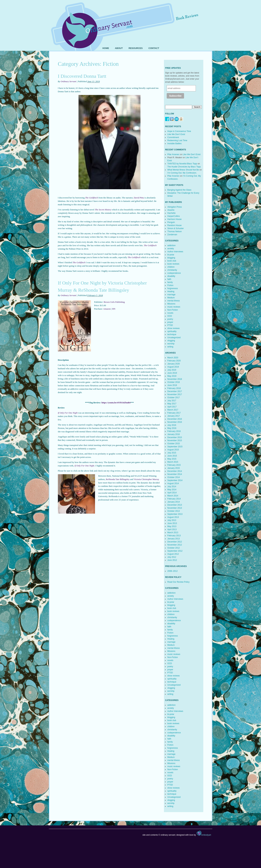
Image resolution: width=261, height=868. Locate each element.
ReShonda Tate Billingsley (118, 479)
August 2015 (173, 450)
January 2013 (174, 539)
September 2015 (175, 447)
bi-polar (171, 255)
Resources (136, 48)
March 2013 (173, 533)
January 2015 (174, 468)
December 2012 (175, 542)
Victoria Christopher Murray (147, 479)
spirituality (172, 331)
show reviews (173, 328)
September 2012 (175, 551)
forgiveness (173, 288)
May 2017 (172, 404)
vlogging (171, 341)
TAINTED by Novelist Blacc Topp (182, 164)
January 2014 (174, 502)
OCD (170, 316)
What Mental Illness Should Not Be (183, 170)
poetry (170, 319)
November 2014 (175, 474)
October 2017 (174, 398)
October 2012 (174, 548)
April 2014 (172, 493)
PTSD (170, 325)
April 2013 (172, 529)
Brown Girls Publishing (114, 302)
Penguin (171, 222)
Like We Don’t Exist (176, 134)
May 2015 (172, 459)
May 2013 (172, 526)
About (119, 48)
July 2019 (172, 370)
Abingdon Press (175, 207)
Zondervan (172, 235)
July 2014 (172, 487)
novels (170, 313)
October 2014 (174, 477)
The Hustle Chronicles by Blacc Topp (184, 167)
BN (114, 309)
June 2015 (172, 456)
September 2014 (175, 480)
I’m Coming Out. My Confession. (182, 173)
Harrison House (174, 219)
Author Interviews (175, 252)
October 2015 (174, 444)
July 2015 (172, 453)
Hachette (171, 213)
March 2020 (173, 358)
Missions (171, 304)
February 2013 (174, 536)
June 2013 (172, 523)
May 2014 (172, 490)
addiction (171, 245)
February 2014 (174, 499)
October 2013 (174, 511)
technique (172, 334)
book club (172, 261)
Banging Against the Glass (179, 190)
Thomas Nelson (175, 231)
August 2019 (173, 367)
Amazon (107, 309)
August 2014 (173, 483)
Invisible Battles (174, 144)
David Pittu (139, 198)
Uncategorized (174, 338)
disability (171, 276)
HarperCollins (174, 216)
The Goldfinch (92, 198)
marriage (171, 295)
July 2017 (172, 401)
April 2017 (172, 407)
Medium (171, 298)
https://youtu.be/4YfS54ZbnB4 (116, 403)
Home (106, 48)
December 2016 (175, 419)
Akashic (171, 210)
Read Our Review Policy (178, 582)
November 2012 (175, 545)
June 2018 (172, 385)
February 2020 (174, 361)
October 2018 (174, 382)
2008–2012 (172, 571)
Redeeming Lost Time (177, 140)
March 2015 (173, 462)
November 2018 (175, 379)
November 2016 (175, 422)
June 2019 (172, 373)
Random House (174, 225)
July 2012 (172, 557)
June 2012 (172, 560)
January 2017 (174, 416)
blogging (171, 258)
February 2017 (174, 413)
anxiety (171, 249)
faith (169, 279)
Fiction (170, 285)
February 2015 (174, 465)
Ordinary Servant (68, 81)
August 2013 (173, 517)
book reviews (173, 264)
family (170, 282)
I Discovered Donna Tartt (82, 76)
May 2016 (172, 428)
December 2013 (175, 505)
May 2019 (172, 376)
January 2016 (174, 434)
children (171, 267)
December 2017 (175, 391)
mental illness (174, 301)
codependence (174, 273)
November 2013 (175, 508)
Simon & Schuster (176, 228)
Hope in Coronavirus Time (179, 131)
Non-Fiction (173, 310)
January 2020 (174, 364)
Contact (154, 48)
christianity (172, 270)
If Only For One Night (68, 413)
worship (171, 344)
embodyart (204, 835)
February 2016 (174, 431)
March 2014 (173, 496)
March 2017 (173, 410)
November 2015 (175, 440)
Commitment (173, 137)
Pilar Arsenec (173, 154)
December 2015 (175, 437)
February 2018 (174, 388)
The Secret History (103, 210)
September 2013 (175, 514)
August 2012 (173, 554)
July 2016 (172, 425)
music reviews (174, 307)
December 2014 (175, 471)
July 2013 (172, 520)
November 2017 (175, 394)
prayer (170, 322)
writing (170, 347)
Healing (171, 291)
